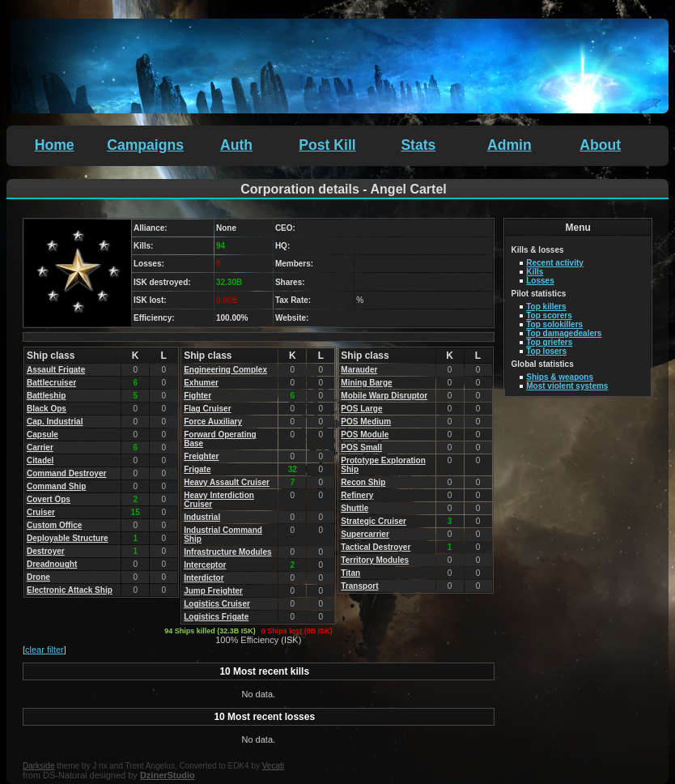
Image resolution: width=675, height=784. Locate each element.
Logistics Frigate (216, 617)
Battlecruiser (51, 383)
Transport (359, 586)
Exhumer (201, 383)
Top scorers (549, 315)
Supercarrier (365, 534)
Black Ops (47, 409)
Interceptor (205, 565)
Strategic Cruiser (374, 521)
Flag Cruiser (207, 409)
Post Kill (327, 145)
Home (55, 145)
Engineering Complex (225, 370)
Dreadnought (52, 564)
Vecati (273, 766)
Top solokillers (554, 324)
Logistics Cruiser (217, 604)
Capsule (42, 435)
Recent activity (555, 263)
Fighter (197, 396)
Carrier (40, 447)
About (600, 145)
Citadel (40, 460)
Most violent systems (567, 386)
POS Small (361, 447)
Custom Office (54, 525)
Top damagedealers (564, 333)
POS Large (361, 409)
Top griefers (549, 342)
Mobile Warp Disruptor (384, 396)
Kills (535, 272)
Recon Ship (363, 482)
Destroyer (46, 551)
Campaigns (145, 145)
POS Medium (366, 422)
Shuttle (354, 508)
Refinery (357, 495)
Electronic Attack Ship (70, 590)
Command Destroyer (66, 473)
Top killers (546, 307)
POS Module (365, 435)
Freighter (201, 456)
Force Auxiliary (213, 422)
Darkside (38, 766)
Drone (38, 577)
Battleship (46, 396)
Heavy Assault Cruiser (227, 482)
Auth (236, 145)
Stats (418, 145)
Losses (540, 281)
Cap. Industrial (55, 422)
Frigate (197, 469)
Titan (350, 573)
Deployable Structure (68, 538)
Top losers (546, 351)
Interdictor (204, 578)
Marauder (359, 370)
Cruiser (41, 512)
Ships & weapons (560, 377)
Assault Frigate (56, 370)
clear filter (45, 650)
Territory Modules (375, 560)
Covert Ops (49, 499)
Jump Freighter (213, 591)
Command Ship (56, 486)
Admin (509, 145)
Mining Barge (366, 383)
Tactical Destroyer (376, 547)
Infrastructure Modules (227, 552)
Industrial (202, 517)
